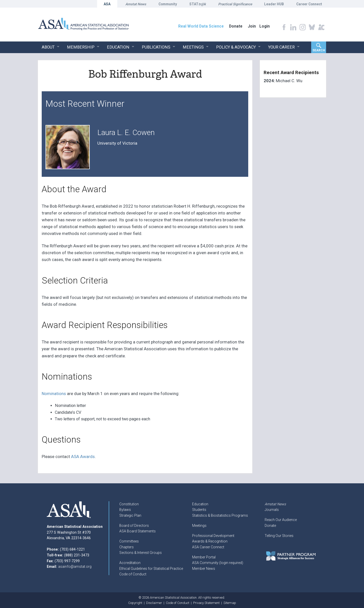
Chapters (127, 547)
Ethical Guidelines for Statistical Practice (151, 569)
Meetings (199, 526)
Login (265, 26)
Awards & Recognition (210, 541)
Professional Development (213, 536)
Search (319, 50)
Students (199, 510)
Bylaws (125, 510)
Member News (204, 569)
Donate (270, 526)
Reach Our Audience (281, 520)
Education (200, 504)
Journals (272, 510)
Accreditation (130, 563)
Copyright (135, 603)
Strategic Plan (130, 515)
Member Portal (204, 557)
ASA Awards (83, 457)
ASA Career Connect (208, 547)
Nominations (54, 394)
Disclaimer (154, 603)
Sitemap (230, 603)
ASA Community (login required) (218, 563)
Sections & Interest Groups (141, 553)
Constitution (129, 504)
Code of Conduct (133, 574)
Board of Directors (134, 526)
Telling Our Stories (279, 536)
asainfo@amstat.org (75, 567)
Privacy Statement (206, 603)
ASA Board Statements (138, 531)
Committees (129, 541)
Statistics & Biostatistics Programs (220, 515)
